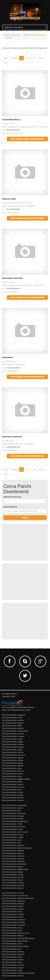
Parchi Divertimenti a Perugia (13, 859)
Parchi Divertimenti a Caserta (13, 909)
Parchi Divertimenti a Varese (13, 795)
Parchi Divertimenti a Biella (12, 726)
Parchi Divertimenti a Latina (12, 750)
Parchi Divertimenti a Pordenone (14, 864)
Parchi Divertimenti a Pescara (13, 771)
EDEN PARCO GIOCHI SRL (12, 437)
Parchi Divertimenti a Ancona (13, 893)
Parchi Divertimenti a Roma (12, 782)
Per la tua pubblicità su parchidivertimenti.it (18, 707)
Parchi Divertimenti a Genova (13, 744)
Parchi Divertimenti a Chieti (12, 824)
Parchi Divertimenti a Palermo (13, 856)
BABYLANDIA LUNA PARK (12, 278)
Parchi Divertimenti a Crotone (13, 914)
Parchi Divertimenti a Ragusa (13, 867)
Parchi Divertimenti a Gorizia (13, 835)
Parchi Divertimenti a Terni (12, 790)
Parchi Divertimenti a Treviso (13, 883)
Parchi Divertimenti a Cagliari (13, 906)
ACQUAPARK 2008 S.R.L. (12, 120)
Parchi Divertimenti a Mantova (13, 845)
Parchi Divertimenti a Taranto (13, 877)
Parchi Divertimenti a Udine (12, 970)
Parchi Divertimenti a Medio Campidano (17, 848)
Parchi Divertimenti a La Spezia (14, 925)
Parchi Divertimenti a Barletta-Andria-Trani (18, 898)
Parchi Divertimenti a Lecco (12, 928)
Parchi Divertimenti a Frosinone (14, 920)
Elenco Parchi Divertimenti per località (16, 710)
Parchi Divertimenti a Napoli (12, 763)
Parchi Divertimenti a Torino (12, 880)
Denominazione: (11, 507)
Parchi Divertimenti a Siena (12, 962)
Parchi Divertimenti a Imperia (13, 747)
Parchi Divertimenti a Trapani (13, 968)
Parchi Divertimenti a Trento (12, 792)
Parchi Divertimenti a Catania (13, 734)
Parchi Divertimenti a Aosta (12, 718)
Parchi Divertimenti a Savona (13, 875)
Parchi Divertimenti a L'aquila (13, 837)
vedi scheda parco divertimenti (27, 139)
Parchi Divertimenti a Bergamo (13, 901)
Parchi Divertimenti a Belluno (13, 723)
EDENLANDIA (7, 357)
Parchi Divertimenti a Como (12, 912)
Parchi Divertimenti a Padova (13, 766)
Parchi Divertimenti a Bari (12, 811)
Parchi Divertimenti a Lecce (12, 840)
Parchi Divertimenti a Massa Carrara (16, 933)
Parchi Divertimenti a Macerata (14, 755)
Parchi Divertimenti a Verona (13, 888)
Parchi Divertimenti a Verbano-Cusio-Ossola (18, 973)
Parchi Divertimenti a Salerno (13, 960)
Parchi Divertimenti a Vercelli (13, 798)
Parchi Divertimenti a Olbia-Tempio (15, 941)
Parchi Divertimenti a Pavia (12, 768)
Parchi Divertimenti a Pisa (12, 949)
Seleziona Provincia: (12, 497)
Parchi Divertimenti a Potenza (13, 952)
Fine (5, 63)
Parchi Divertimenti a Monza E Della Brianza (18, 938)
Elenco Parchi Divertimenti (34, 35)
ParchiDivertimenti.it (12, 35)
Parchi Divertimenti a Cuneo (12, 739)
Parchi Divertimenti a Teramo (13, 965)
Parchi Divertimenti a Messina (13, 936)
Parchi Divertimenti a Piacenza (13, 861)
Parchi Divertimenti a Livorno (13, 752)
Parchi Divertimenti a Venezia (13, 885)
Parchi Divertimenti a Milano (13, 760)
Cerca (25, 517)
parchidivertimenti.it (9, 694)
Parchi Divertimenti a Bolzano (13, 904)
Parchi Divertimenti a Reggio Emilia (15, 869)
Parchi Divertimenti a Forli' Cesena (15, 832)
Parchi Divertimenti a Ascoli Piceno (15, 896)
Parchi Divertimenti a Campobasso (15, 821)
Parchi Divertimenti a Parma (12, 944)
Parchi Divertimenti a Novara (13, 853)
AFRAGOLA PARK (9, 199)
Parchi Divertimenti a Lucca (12, 930)
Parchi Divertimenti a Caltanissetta (15, 731)
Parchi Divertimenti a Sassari (13, 784)
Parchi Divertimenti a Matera (13, 758)
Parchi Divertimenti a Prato (12, 776)
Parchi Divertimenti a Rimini (12, 957)
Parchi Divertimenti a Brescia (13, 728)
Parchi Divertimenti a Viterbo (13, 800)
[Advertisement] (23, 542)
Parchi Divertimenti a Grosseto (13, 922)
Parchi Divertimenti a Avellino (13, 720)
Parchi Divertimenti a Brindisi (13, 819)
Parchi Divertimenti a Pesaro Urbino (15, 946)
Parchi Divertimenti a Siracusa (13, 787)
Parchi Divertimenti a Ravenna (13, 954)
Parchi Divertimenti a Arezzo (13, 808)
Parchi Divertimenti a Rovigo (12, 872)
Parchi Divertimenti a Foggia (12, 742)
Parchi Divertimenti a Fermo (12, 829)
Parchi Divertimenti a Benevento (14, 813)
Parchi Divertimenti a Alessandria (14, 805)
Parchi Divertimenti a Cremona (13, 827)
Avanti (41, 58)
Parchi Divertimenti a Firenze (13, 917)
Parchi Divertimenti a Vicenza (13, 976)
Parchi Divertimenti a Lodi (12, 843)
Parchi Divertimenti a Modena (13, 851)
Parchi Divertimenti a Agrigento (14, 715)
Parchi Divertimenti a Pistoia (12, 774)
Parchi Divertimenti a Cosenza (13, 736)
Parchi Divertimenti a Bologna (13, 816)
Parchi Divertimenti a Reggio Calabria (16, 779)
